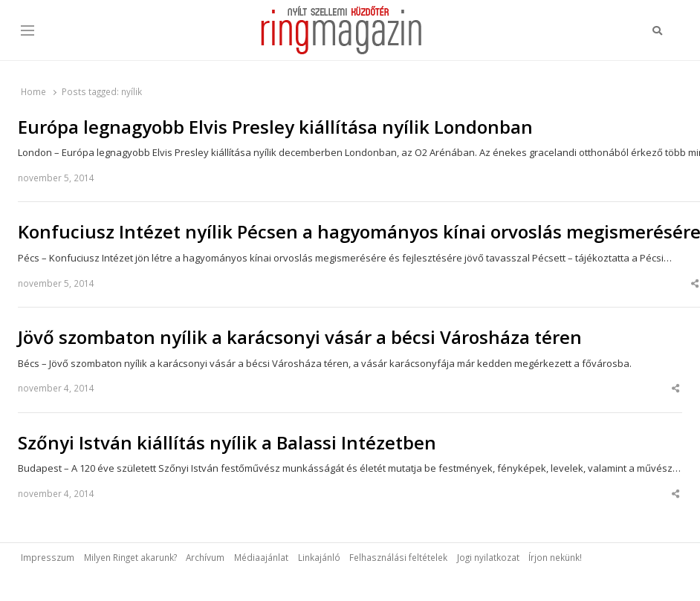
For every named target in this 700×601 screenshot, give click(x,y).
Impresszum (48, 557)
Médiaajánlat (261, 557)
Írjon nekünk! (555, 557)
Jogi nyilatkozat (488, 557)
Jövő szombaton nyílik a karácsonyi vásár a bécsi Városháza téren (300, 337)
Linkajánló (319, 557)
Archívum (205, 557)
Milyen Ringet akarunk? (130, 557)
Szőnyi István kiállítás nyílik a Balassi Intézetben (227, 443)
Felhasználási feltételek (398, 557)
